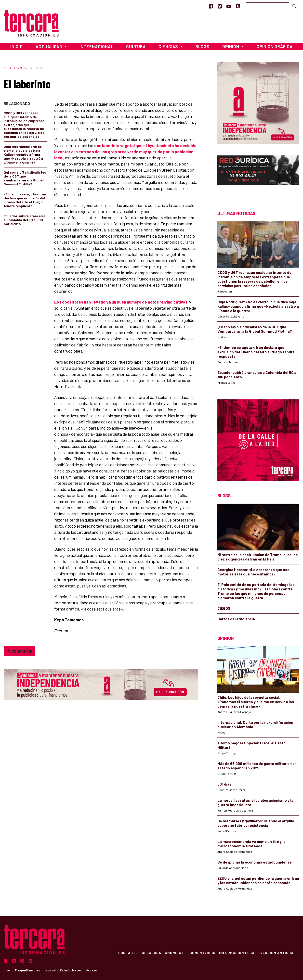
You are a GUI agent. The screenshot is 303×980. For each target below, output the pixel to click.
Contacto (127, 953)
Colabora (151, 953)
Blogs (203, 46)
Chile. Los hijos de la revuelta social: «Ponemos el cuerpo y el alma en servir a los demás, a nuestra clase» (256, 702)
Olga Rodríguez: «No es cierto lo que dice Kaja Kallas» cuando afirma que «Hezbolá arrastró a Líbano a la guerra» (23, 154)
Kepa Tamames (15, 68)
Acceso (92, 970)
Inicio (17, 46)
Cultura (136, 46)
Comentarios (202, 953)
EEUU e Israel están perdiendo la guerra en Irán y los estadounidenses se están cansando (258, 880)
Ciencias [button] (169, 46)
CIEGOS (224, 608)
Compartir (20, 651)
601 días (224, 784)
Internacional (96, 46)
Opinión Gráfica (275, 46)
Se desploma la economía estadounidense (255, 862)
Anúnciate (175, 953)
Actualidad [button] (49, 46)
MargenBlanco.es (27, 970)
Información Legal (238, 953)
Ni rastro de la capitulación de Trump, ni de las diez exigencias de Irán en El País (257, 557)
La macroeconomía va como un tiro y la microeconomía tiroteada (251, 844)
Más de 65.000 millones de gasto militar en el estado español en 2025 (257, 766)
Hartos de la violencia (236, 619)
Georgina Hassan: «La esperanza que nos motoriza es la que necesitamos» (253, 572)
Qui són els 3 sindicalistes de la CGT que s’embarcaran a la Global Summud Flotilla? (25, 178)
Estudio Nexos (71, 970)
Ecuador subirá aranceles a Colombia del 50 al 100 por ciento (25, 220)
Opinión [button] (231, 46)
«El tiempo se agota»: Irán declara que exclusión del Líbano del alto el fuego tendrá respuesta (25, 200)
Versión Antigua (277, 953)
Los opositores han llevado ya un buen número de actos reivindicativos (121, 302)
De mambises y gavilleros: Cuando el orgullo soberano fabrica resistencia (256, 823)
